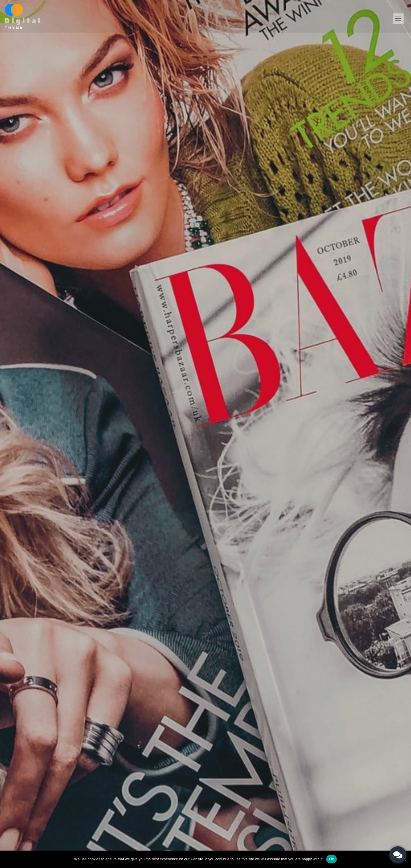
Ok (332, 859)
